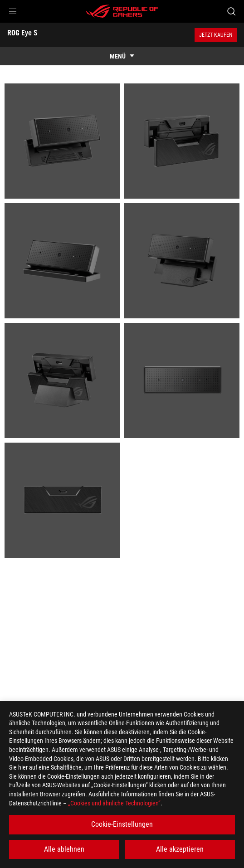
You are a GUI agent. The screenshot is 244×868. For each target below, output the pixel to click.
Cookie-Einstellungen (122, 824)
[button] (13, 11)
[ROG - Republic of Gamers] (122, 11)
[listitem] (62, 141)
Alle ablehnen (64, 849)
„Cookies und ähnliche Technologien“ (114, 803)
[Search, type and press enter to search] (231, 11)
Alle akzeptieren (180, 849)
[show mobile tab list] (122, 56)
